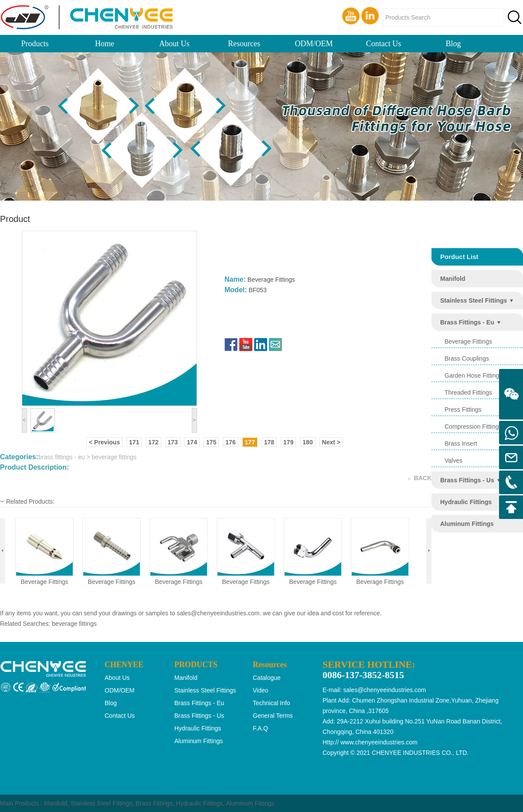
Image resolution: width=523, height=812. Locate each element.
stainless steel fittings (474, 300)
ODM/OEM (314, 44)
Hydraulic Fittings (199, 803)
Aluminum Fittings (250, 803)
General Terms (273, 716)
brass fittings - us (467, 480)
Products (35, 44)
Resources (244, 44)
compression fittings (473, 426)
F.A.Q (260, 728)
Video (261, 690)
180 (307, 442)
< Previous (104, 442)
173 (173, 442)
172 (153, 442)
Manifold (56, 803)
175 (211, 442)
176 (230, 442)
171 (134, 442)
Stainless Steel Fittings (102, 803)
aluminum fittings (467, 524)
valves (453, 461)
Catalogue (267, 678)
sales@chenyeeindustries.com (218, 613)
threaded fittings (468, 392)
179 (288, 442)
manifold (453, 279)
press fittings (463, 409)
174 (192, 442)
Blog (453, 44)
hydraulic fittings (466, 502)
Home (105, 44)
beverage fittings (45, 582)
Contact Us (384, 44)
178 (269, 442)
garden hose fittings (473, 375)
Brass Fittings (154, 803)
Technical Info (272, 703)
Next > (331, 442)
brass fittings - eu (467, 322)
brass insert (461, 444)
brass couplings (467, 358)
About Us (174, 44)
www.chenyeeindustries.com (379, 742)
